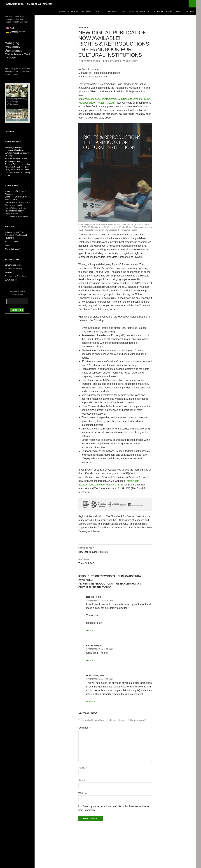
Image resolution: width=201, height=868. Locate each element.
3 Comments (132, 61)
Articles (86, 11)
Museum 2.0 (10, 272)
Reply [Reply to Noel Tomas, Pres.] (92, 702)
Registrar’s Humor (163, 11)
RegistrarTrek (113, 61)
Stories (98, 11)
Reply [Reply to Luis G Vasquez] (92, 660)
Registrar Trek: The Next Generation (29, 4)
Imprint (8, 245)
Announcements (11, 242)
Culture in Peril (11, 280)
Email (82, 781)
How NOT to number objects (115, 550)
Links (179, 11)
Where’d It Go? (115, 561)
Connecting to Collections (15, 276)
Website (83, 793)
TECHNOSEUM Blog (13, 269)
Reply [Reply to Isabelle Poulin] (92, 630)
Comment (85, 728)
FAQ (123, 11)
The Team (190, 11)
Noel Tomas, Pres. (96, 675)
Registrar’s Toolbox (139, 11)
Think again (112, 11)
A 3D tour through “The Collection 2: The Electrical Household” (16, 235)
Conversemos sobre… (14, 265)
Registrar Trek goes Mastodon (17, 164)
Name (83, 768)
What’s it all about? (68, 11)
